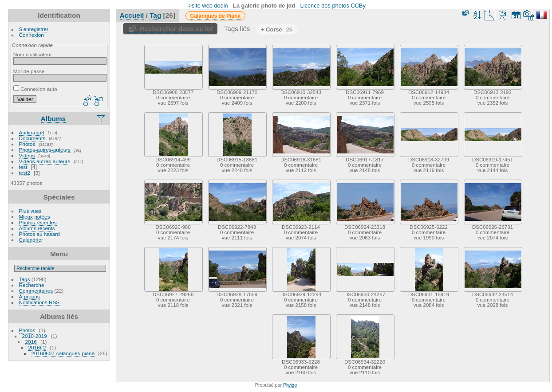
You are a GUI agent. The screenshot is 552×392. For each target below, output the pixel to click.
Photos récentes (38, 222)
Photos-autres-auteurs (45, 150)
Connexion (32, 35)
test (23, 167)
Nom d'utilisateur (33, 54)
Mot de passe (29, 71)
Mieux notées (35, 217)
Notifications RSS (39, 302)
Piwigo (290, 385)
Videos (27, 155)
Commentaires (36, 291)
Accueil (132, 15)
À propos (30, 296)
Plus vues (30, 211)
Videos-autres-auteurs (45, 161)
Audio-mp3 (32, 132)
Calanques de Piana (215, 16)
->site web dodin (207, 6)
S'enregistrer (34, 29)
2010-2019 (35, 336)
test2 (25, 173)
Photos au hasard (39, 234)
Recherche (32, 285)
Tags (25, 279)
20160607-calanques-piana (63, 353)
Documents (32, 138)
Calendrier (31, 240)
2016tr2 (37, 347)
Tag (155, 15)
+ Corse (277, 29)
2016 (31, 342)
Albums (53, 119)
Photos (27, 144)
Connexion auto (35, 89)
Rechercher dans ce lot (176, 29)
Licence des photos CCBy (333, 6)
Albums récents (37, 228)
